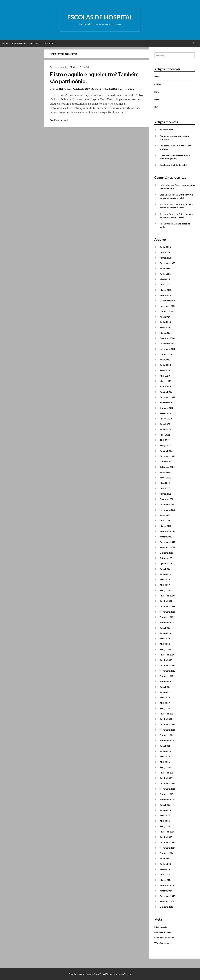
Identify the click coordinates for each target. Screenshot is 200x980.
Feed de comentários (164, 938)
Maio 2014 (165, 869)
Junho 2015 (165, 810)
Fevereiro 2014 (167, 885)
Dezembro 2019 (167, 542)
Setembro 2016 (167, 740)
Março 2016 (166, 767)
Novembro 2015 (168, 789)
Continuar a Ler (59, 120)
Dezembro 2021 (167, 456)
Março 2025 (166, 290)
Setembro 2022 (167, 413)
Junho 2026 (165, 247)
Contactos (50, 43)
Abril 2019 (165, 585)
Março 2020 (166, 526)
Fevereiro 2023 (167, 386)
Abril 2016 (165, 762)
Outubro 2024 (167, 311)
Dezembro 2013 (167, 896)
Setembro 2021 (167, 467)
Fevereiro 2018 (167, 655)
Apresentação (19, 43)
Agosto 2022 (166, 419)
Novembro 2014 (168, 848)
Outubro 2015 (167, 794)
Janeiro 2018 (166, 660)
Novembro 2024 (168, 306)
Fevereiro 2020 (167, 531)
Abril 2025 (165, 284)
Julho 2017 (165, 687)
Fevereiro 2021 (167, 499)
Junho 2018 (165, 633)
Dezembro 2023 (167, 343)
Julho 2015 (165, 805)
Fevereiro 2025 (167, 295)
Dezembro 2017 (167, 665)
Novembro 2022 (168, 402)
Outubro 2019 (167, 553)
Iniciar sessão (161, 927)
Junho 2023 (165, 365)
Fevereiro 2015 (167, 832)
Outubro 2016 (167, 735)
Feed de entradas (163, 932)
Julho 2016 (165, 746)
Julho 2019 (165, 569)
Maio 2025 (165, 279)
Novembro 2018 (168, 612)
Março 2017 (166, 708)
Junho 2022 (165, 429)
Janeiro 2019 (166, 601)
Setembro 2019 (167, 558)
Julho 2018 (165, 628)
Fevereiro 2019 (167, 596)
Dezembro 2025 (167, 263)
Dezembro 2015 (167, 783)
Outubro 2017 (167, 676)
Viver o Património (81, 67)
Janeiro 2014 (166, 891)
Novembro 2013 (168, 901)
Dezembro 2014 (167, 842)
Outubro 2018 (167, 617)
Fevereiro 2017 (167, 714)
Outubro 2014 (167, 853)
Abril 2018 (165, 644)
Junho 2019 (165, 574)
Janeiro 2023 (166, 392)
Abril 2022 (165, 440)
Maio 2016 (165, 757)
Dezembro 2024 (167, 301)
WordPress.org (162, 943)
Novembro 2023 (168, 349)
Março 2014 (166, 880)
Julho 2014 (165, 858)
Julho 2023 (165, 360)
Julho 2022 (165, 424)
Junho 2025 (165, 274)
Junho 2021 (165, 478)
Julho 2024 (165, 317)
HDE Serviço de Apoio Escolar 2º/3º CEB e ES (78, 89)
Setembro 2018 (167, 622)
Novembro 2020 (168, 510)
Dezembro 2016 (167, 724)
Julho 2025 (165, 268)
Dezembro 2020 (167, 504)
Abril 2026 (165, 252)
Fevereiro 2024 (167, 338)
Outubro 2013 (167, 907)
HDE (70, 67)
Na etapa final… (167, 129)
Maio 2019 (165, 580)
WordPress (99, 974)
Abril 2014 (165, 875)
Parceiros (35, 43)
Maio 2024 (165, 327)
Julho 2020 (165, 515)
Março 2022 (166, 445)
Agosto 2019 (166, 563)
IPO (156, 107)
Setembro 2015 (167, 799)
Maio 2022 (165, 435)
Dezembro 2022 (167, 397)
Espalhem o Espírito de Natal (173, 165)
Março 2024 (166, 333)
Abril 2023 (165, 376)
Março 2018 (166, 649)
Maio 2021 (165, 483)
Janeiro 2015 (166, 837)
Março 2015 (166, 826)
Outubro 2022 (167, 408)
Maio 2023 (165, 370)
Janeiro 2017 (166, 719)
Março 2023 (166, 381)
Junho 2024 (165, 322)
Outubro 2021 (167, 462)
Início (5, 43)
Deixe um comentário (125, 89)
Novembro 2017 (168, 671)
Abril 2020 (165, 521)
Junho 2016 (165, 751)
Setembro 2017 (167, 681)
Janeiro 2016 (166, 778)
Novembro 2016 (168, 730)
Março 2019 (166, 590)
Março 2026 (166, 258)
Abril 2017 (165, 703)
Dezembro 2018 (167, 606)
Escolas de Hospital (100, 17)
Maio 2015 (165, 816)
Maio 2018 (165, 639)
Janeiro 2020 (166, 537)
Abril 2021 (165, 488)
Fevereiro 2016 (167, 773)
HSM (157, 99)
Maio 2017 (165, 698)
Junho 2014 (165, 864)
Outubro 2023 (167, 354)
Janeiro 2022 (166, 451)
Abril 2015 (165, 821)
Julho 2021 (165, 472)
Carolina (127, 974)
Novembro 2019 (168, 547)
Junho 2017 (165, 692)
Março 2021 (166, 494)
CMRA (158, 84)
